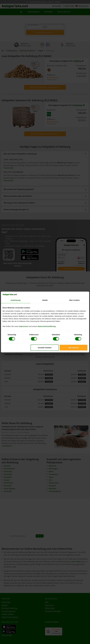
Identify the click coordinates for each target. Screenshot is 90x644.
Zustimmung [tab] (16, 300)
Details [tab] (45, 300)
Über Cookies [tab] (74, 300)
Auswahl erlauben (45, 348)
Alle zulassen (73, 348)
